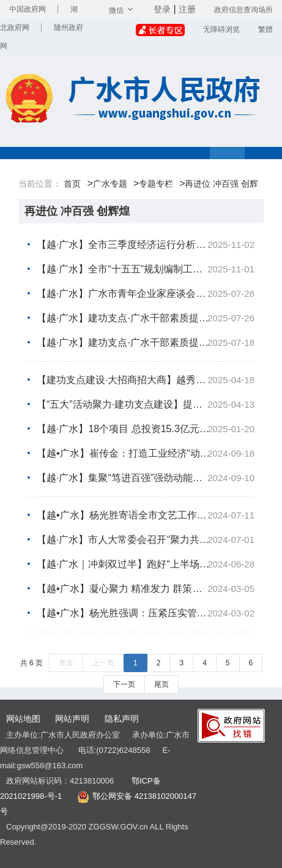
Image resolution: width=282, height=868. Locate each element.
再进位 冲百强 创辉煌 (77, 211)
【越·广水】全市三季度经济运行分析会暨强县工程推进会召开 (146, 245)
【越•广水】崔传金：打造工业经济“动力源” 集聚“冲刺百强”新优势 (146, 454)
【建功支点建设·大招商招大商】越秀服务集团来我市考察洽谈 (146, 380)
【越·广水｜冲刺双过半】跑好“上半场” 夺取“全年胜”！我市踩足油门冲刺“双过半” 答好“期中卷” (146, 564)
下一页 (124, 684)
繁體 (265, 29)
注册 (187, 9)
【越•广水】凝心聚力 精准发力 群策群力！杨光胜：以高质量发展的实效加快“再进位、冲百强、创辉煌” (146, 589)
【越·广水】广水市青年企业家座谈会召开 (146, 294)
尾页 (161, 684)
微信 (122, 10)
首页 (72, 184)
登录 (162, 9)
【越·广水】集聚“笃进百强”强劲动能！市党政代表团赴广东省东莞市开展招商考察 (146, 478)
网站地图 (23, 719)
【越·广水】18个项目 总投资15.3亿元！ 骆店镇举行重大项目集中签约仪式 (146, 429)
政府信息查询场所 (243, 10)
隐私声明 (122, 719)
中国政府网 (28, 9)
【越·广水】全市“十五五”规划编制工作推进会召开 (146, 269)
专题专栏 (156, 184)
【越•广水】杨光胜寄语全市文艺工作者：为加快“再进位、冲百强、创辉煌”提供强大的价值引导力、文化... (146, 515)
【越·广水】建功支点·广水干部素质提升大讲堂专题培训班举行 (146, 318)
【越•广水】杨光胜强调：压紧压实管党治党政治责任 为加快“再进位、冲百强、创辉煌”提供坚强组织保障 (146, 613)
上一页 (103, 663)
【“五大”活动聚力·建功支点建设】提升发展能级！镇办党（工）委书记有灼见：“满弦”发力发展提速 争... (146, 405)
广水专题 (110, 184)
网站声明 (72, 719)
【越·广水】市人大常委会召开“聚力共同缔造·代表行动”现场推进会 (146, 540)
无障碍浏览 (221, 29)
